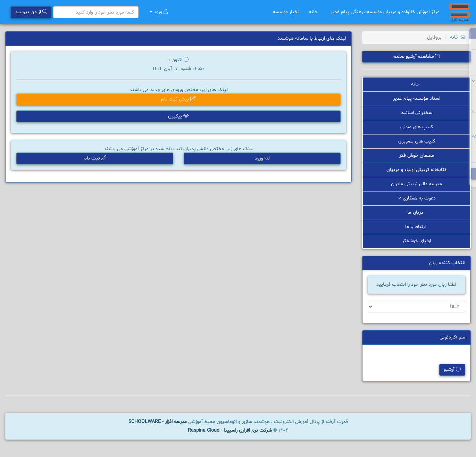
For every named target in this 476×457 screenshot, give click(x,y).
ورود (159, 12)
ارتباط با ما (417, 227)
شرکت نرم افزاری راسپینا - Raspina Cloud (230, 430)
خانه (315, 12)
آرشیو (452, 370)
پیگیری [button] (178, 116)
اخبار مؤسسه (286, 12)
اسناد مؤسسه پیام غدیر (417, 99)
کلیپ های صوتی (417, 127)
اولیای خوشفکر (416, 241)
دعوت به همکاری (416, 198)
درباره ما (416, 213)
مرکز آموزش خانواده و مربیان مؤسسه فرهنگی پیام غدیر (385, 12)
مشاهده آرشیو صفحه (416, 56)
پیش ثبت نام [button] (178, 99)
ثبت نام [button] (95, 158)
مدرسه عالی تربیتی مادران (416, 184)
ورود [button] (262, 158)
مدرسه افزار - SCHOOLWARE (158, 422)
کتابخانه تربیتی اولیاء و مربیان (416, 170)
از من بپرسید (31, 12)
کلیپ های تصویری (417, 141)
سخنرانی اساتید (417, 113)
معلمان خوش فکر (417, 156)
